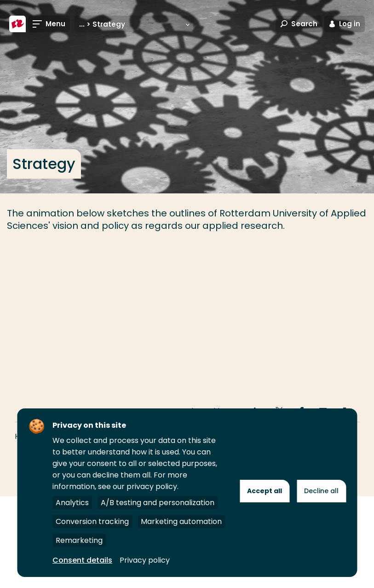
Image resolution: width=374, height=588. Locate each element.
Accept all (265, 491)
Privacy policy (145, 560)
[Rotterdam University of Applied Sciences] (17, 24)
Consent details (82, 560)
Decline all (321, 491)
